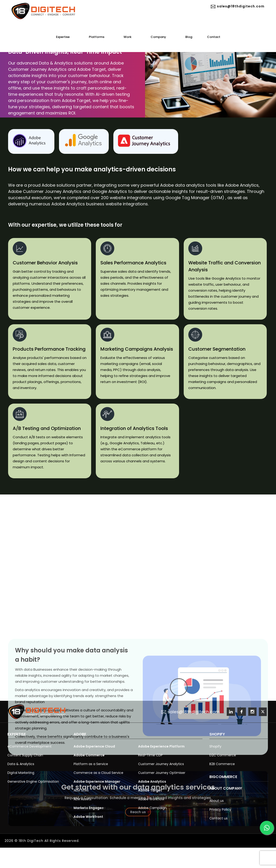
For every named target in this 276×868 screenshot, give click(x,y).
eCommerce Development (29, 746)
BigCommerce (223, 777)
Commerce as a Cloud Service (98, 773)
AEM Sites (81, 790)
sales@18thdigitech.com (238, 6)
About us (217, 801)
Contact (214, 37)
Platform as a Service (91, 764)
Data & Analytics (21, 764)
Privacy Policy (220, 809)
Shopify (215, 746)
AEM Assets (82, 799)
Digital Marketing (21, 773)
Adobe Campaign (152, 808)
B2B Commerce (222, 764)
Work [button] (130, 37)
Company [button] (161, 37)
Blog (189, 37)
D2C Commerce (223, 755)
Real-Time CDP (150, 755)
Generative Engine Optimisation (33, 782)
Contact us (219, 818)
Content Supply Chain (25, 755)
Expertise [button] (65, 37)
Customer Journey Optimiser (162, 773)
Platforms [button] (99, 37)
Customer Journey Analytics (161, 764)
